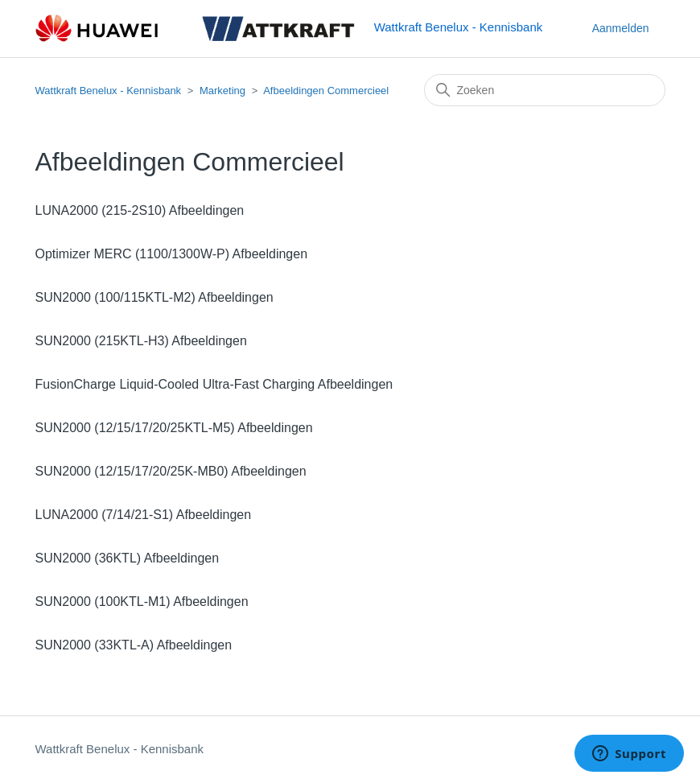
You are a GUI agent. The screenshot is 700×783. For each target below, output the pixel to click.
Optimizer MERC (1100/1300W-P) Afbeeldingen (172, 254)
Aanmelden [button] (621, 28)
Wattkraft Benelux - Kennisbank (109, 91)
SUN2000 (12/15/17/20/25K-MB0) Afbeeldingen (171, 471)
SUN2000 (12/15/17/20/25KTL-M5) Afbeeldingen (174, 428)
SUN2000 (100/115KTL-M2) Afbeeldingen (154, 297)
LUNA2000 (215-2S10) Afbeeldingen (140, 210)
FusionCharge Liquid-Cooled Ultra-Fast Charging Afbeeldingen (214, 384)
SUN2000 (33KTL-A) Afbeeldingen (134, 645)
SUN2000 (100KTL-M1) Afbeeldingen (142, 602)
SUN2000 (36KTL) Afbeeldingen (128, 558)
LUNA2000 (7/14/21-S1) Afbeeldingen (144, 515)
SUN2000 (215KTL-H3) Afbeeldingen (141, 341)
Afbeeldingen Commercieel (326, 91)
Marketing (222, 91)
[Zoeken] (545, 90)
